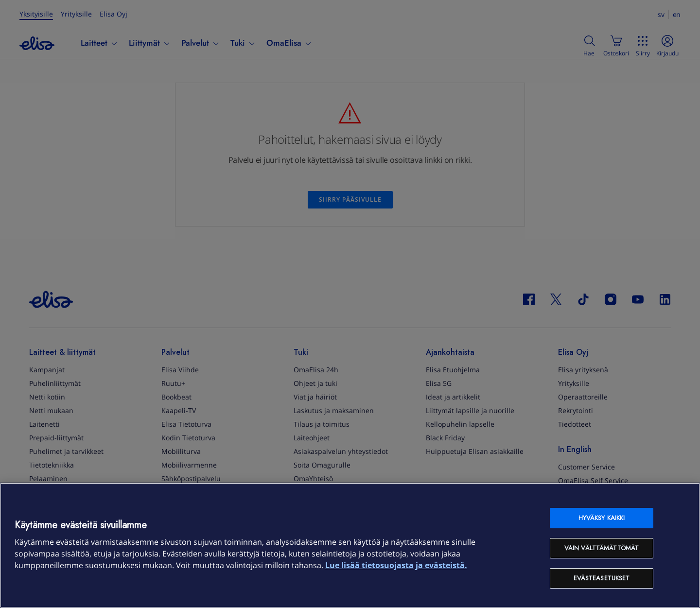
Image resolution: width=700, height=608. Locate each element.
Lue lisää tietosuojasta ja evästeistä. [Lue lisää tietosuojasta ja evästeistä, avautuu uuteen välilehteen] (396, 565)
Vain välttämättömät (602, 548)
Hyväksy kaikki (602, 518)
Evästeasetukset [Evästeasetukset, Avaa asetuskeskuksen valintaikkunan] (602, 578)
